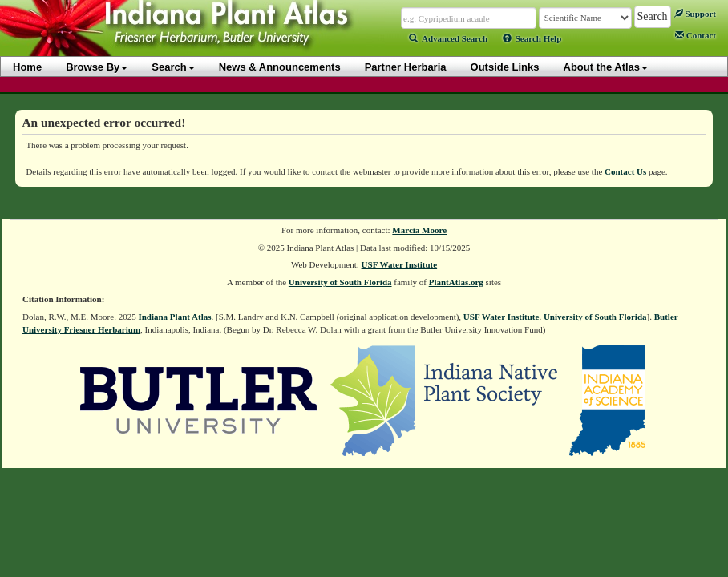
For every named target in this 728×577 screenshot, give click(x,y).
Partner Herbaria (406, 67)
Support (695, 14)
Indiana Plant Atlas (174, 317)
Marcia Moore (419, 230)
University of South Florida (340, 282)
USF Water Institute (400, 264)
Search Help (532, 38)
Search (173, 67)
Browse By (97, 67)
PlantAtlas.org (456, 282)
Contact (696, 35)
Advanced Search (448, 38)
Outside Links (505, 67)
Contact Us (625, 171)
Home (27, 67)
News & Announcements (280, 67)
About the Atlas (606, 67)
